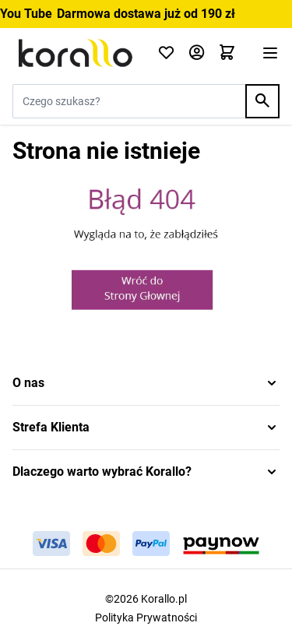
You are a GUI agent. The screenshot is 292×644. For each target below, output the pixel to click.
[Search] (262, 101)
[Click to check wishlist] (166, 53)
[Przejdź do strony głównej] (76, 53)
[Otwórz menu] (270, 53)
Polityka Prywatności (146, 618)
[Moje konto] (197, 53)
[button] (146, 383)
